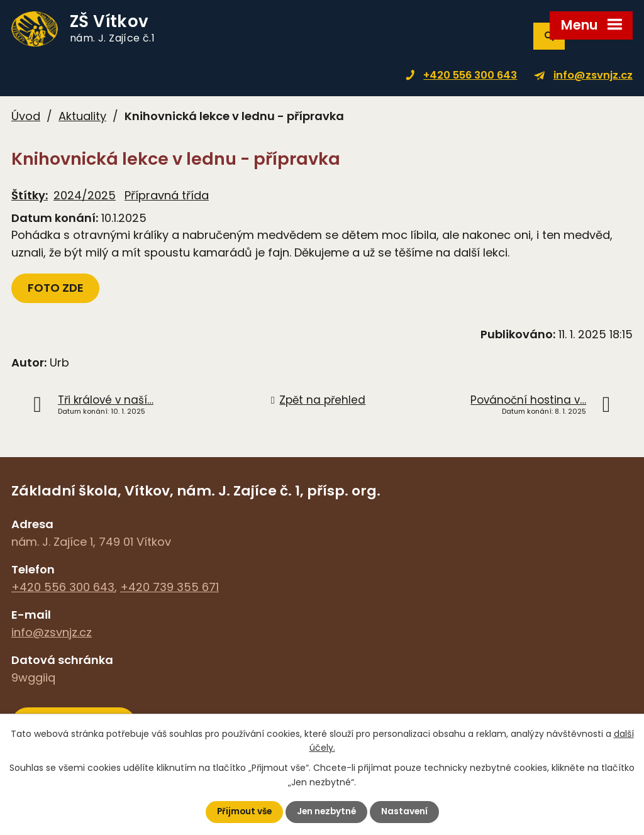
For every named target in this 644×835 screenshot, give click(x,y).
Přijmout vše (242, 812)
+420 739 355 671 (169, 587)
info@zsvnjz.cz (593, 75)
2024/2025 (85, 195)
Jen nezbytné (327, 812)
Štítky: (30, 195)
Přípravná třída (167, 195)
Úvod (26, 116)
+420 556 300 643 (470, 75)
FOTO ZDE (56, 288)
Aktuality (82, 116)
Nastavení (407, 812)
